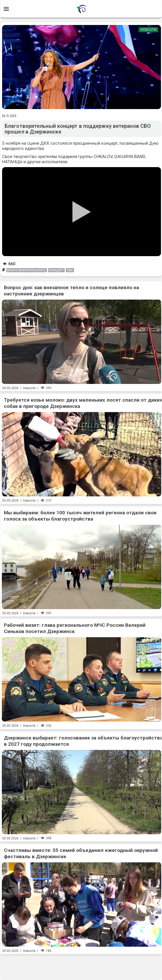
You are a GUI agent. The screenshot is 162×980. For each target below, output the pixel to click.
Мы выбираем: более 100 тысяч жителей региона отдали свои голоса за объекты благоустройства (80, 516)
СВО (70, 270)
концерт (56, 270)
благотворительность (27, 270)
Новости (149, 30)
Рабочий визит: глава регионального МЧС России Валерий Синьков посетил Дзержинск (75, 628)
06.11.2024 (9, 116)
